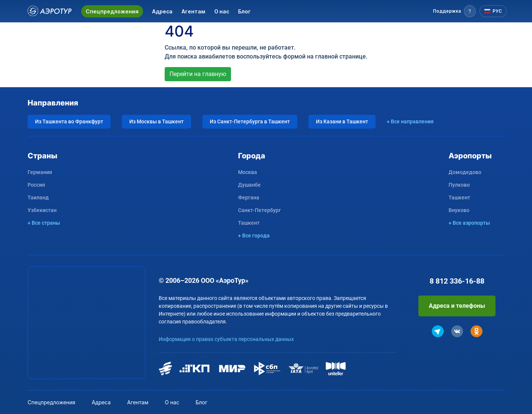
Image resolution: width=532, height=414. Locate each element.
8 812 (457, 281)
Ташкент (249, 223)
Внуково (459, 210)
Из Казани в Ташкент (342, 121)
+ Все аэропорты (469, 223)
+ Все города (254, 236)
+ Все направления (410, 121)
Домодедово (465, 172)
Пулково (459, 185)
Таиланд (38, 197)
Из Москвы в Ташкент (156, 121)
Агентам (193, 11)
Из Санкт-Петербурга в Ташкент (250, 121)
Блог (244, 11)
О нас (222, 11)
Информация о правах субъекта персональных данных (226, 339)
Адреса (162, 11)
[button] (454, 11)
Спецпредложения (112, 11)
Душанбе (249, 185)
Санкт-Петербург (259, 210)
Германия (40, 172)
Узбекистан (42, 210)
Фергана (249, 197)
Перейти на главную (198, 74)
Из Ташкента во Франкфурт (69, 121)
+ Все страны (44, 223)
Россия (36, 185)
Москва (248, 172)
